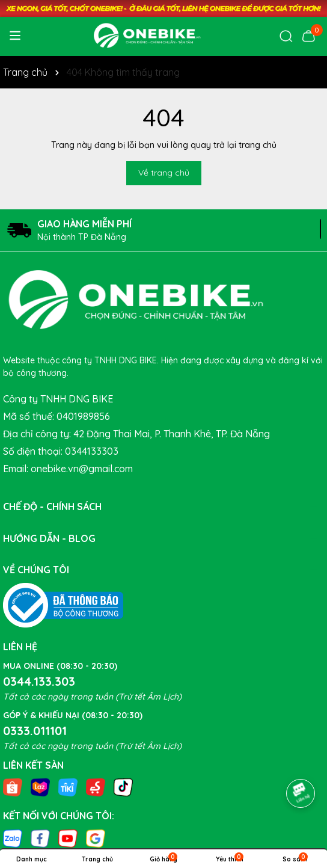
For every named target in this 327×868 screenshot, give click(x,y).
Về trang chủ (164, 173)
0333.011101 (35, 731)
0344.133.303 (39, 681)
